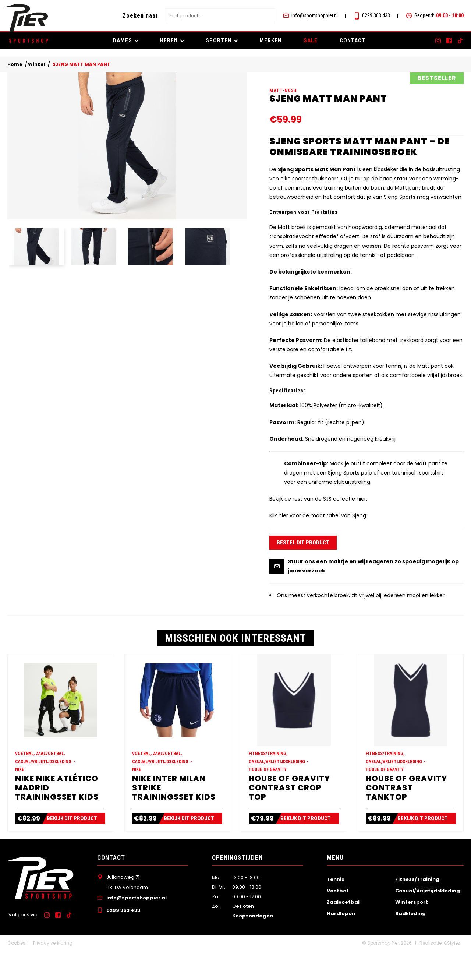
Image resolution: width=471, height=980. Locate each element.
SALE (311, 40)
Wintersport (412, 932)
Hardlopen (341, 943)
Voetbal (337, 920)
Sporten (219, 40)
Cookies (16, 972)
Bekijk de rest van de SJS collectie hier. (318, 514)
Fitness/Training (417, 909)
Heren (169, 40)
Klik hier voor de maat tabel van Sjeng (318, 530)
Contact (353, 40)
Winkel (36, 64)
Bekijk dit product (76, 848)
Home (15, 64)
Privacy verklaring (53, 972)
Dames (123, 40)
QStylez (452, 972)
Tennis (336, 909)
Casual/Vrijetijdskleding (428, 920)
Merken (270, 40)
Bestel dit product (303, 557)
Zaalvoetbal (343, 932)
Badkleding (410, 943)
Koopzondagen (253, 945)
